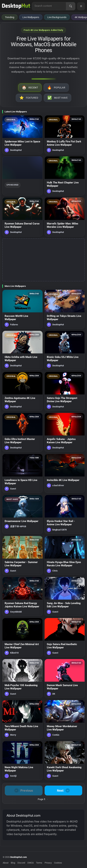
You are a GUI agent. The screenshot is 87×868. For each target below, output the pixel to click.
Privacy (48, 863)
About (6, 863)
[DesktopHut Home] (16, 6)
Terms (39, 863)
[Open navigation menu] (81, 6)
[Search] (71, 6)
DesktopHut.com (19, 857)
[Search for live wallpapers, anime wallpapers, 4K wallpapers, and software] (49, 6)
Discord (21, 863)
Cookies (58, 863)
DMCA (31, 863)
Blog (13, 863)
